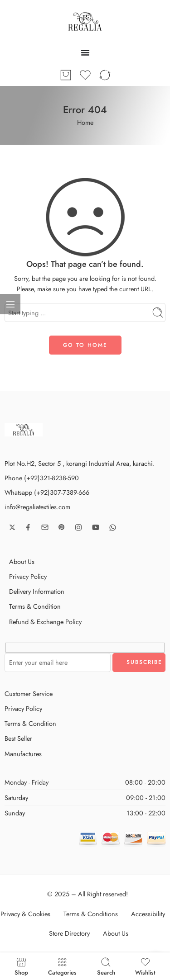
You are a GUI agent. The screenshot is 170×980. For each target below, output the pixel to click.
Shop (21, 966)
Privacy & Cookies (25, 914)
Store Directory (69, 933)
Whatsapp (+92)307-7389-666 (47, 492)
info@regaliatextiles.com (37, 507)
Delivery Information (37, 591)
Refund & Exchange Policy (45, 622)
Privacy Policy (28, 576)
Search (106, 966)
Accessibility (148, 914)
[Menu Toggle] (85, 52)
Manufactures (23, 754)
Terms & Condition (35, 606)
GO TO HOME (85, 345)
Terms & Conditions (91, 914)
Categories (62, 966)
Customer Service (29, 694)
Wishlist (145, 966)
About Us (22, 561)
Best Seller (18, 738)
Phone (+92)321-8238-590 (42, 478)
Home (85, 122)
